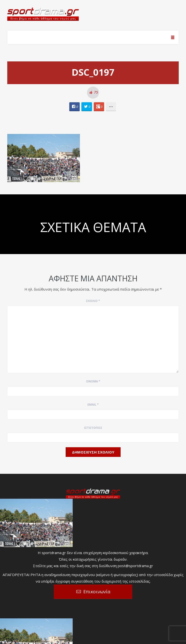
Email (93, 405)
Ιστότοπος (93, 428)
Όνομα (93, 381)
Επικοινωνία (97, 592)
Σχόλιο (93, 301)
